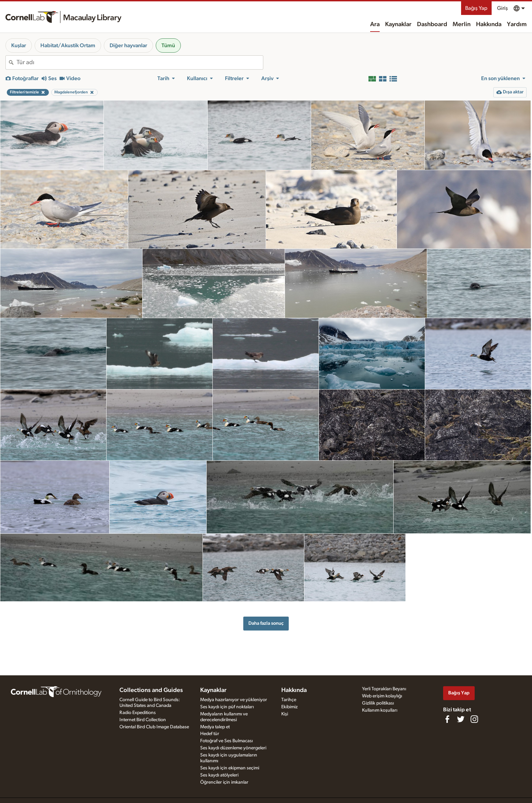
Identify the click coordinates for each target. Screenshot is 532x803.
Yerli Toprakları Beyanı (384, 689)
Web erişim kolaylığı (382, 696)
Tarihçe (289, 700)
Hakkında (489, 24)
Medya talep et (215, 727)
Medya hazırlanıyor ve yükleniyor (234, 700)
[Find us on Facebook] (447, 719)
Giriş (502, 8)
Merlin (462, 24)
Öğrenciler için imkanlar (224, 782)
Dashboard (432, 24)
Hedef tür (210, 734)
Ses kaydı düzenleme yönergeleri (233, 748)
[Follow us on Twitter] (461, 719)
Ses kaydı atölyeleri (219, 775)
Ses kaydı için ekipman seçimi (230, 768)
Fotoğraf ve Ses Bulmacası (226, 741)
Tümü (168, 45)
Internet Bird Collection (143, 720)
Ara (375, 24)
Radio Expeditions (138, 713)
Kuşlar (19, 45)
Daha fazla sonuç (266, 623)
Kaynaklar (398, 24)
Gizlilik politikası (378, 703)
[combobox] (140, 62)
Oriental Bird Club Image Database (154, 727)
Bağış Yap (476, 8)
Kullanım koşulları (380, 710)
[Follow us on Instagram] (474, 719)
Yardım (517, 24)
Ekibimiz (289, 707)
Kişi (285, 714)
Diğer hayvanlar (128, 45)
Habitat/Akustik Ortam (68, 45)
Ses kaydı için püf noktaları (227, 707)
